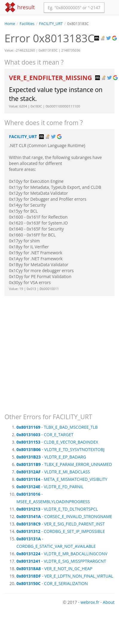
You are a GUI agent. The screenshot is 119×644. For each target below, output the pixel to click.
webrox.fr (90, 602)
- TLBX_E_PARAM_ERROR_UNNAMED (64, 464)
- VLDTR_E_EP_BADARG (51, 457)
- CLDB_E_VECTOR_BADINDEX (57, 442)
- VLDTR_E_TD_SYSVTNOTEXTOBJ (60, 449)
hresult (20, 7)
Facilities (27, 24)
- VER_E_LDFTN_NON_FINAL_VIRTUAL (65, 576)
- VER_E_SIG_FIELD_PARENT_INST (61, 524)
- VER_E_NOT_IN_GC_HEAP (54, 569)
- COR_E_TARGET (45, 435)
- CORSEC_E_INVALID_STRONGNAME (64, 516)
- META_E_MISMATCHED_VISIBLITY (62, 479)
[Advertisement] (56, 352)
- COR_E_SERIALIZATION (52, 583)
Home (10, 24)
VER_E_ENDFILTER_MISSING (51, 78)
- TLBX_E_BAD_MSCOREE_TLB (57, 427)
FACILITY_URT (51, 24)
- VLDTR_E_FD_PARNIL (50, 487)
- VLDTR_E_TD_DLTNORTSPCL (57, 509)
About (109, 602)
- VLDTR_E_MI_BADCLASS (53, 472)
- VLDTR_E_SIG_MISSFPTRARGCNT (61, 561)
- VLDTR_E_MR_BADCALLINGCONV (62, 554)
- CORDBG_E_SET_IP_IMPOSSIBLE (61, 531)
